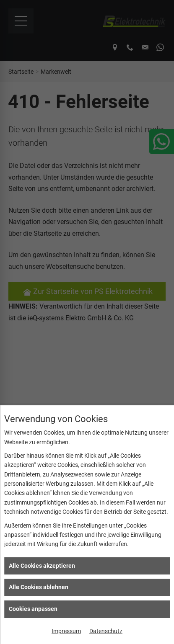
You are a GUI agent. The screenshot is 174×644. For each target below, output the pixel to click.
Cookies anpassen (33, 609)
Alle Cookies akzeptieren (42, 566)
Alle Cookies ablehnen (39, 587)
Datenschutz (106, 631)
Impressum (66, 631)
